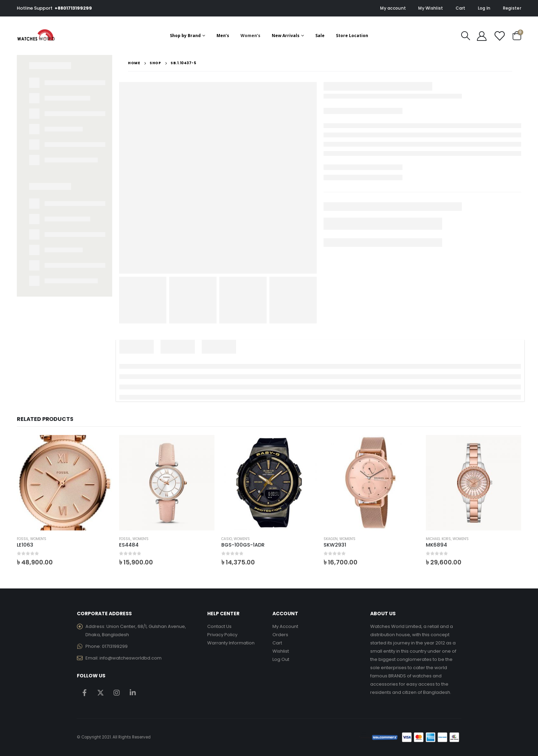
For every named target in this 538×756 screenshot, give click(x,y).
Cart (461, 8)
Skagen (331, 539)
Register (512, 8)
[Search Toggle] (466, 36)
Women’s (250, 36)
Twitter (101, 692)
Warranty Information (231, 643)
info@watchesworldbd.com (131, 658)
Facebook (84, 692)
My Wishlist (431, 8)
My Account (285, 626)
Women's (38, 539)
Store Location (352, 36)
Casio (227, 539)
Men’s (223, 36)
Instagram (117, 692)
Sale (320, 36)
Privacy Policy (222, 635)
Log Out (281, 659)
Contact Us (219, 626)
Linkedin (133, 692)
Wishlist (281, 651)
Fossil (23, 539)
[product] (65, 483)
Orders (280, 635)
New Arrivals (286, 36)
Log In (484, 8)
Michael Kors (438, 539)
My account (393, 8)
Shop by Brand (185, 36)
